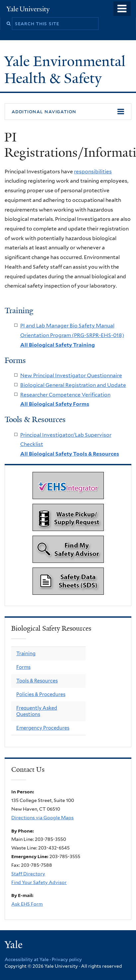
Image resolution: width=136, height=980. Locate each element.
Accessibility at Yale (27, 959)
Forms (23, 667)
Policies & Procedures (41, 694)
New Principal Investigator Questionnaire (71, 375)
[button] (68, 112)
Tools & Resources (37, 681)
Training (26, 654)
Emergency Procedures (43, 728)
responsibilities (93, 172)
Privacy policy (67, 959)
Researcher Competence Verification (65, 395)
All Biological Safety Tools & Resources (70, 454)
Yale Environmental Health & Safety (65, 70)
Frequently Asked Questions (37, 711)
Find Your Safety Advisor (39, 882)
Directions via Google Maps (42, 818)
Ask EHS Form (27, 904)
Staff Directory (28, 874)
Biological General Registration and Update (73, 385)
